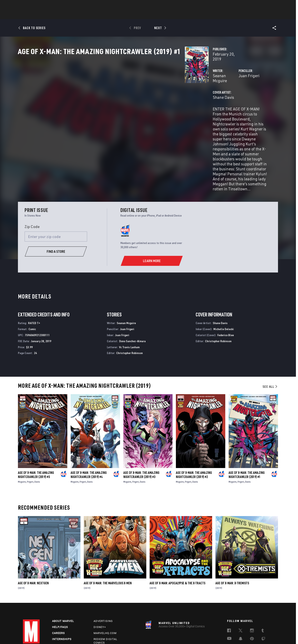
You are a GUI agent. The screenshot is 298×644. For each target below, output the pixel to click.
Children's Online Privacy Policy (177, 634)
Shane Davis (106, 106)
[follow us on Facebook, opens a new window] (229, 598)
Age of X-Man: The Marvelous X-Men (108, 550)
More (210, 15)
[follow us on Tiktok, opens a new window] (229, 615)
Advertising (103, 588)
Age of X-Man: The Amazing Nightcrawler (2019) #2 (194, 442)
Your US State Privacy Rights (84, 634)
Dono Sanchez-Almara (132, 308)
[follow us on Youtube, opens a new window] (229, 606)
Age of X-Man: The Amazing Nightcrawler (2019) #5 (36, 442)
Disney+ (100, 594)
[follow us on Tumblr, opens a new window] (263, 598)
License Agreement (209, 634)
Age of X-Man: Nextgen (33, 550)
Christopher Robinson (130, 320)
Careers (58, 600)
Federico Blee (226, 302)
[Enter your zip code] (56, 204)
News (86, 15)
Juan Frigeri (191, 89)
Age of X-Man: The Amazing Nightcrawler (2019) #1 (247, 442)
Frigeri (30, 449)
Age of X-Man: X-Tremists (232, 550)
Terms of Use (36, 634)
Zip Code (32, 194)
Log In (38, 5)
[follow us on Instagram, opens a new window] (252, 598)
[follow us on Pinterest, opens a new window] (252, 606)
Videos (194, 15)
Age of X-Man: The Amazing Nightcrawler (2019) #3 (141, 442)
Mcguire (22, 449)
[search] (268, 5)
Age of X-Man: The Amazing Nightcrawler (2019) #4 (89, 442)
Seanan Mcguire (110, 89)
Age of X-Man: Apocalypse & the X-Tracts (177, 550)
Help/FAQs (60, 594)
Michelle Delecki (224, 296)
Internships (62, 606)
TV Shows (160, 15)
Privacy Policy (56, 634)
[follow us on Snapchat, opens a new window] (241, 607)
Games (178, 15)
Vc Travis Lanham (129, 314)
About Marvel (63, 588)
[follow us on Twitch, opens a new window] (263, 607)
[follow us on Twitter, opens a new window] (240, 598)
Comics (102, 15)
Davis (37, 449)
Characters (122, 15)
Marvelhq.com (105, 600)
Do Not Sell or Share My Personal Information (130, 634)
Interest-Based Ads (234, 634)
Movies (142, 15)
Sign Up (52, 5)
